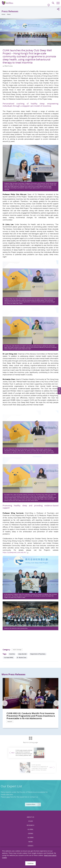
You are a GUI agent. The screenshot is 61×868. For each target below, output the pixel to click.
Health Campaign (17, 650)
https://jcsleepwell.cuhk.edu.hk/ (15, 552)
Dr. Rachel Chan (22, 658)
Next (56, 703)
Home (3, 14)
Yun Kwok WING (9, 658)
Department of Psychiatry (38, 654)
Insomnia (12, 654)
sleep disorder (23, 654)
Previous (5, 703)
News (9, 14)
